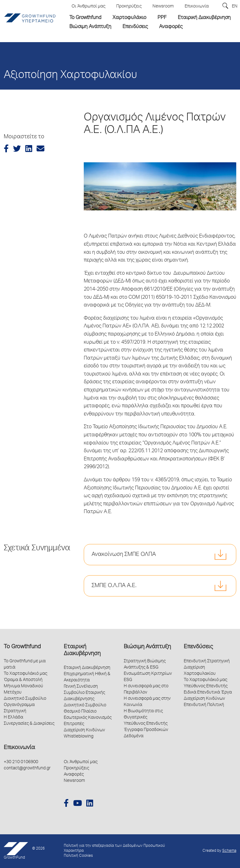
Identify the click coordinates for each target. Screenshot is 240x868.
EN (235, 7)
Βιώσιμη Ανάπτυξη (147, 647)
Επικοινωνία (19, 748)
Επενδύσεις (198, 647)
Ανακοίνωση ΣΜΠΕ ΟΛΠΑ (124, 555)
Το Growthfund (22, 647)
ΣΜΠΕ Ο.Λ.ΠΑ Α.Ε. (114, 586)
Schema (229, 851)
